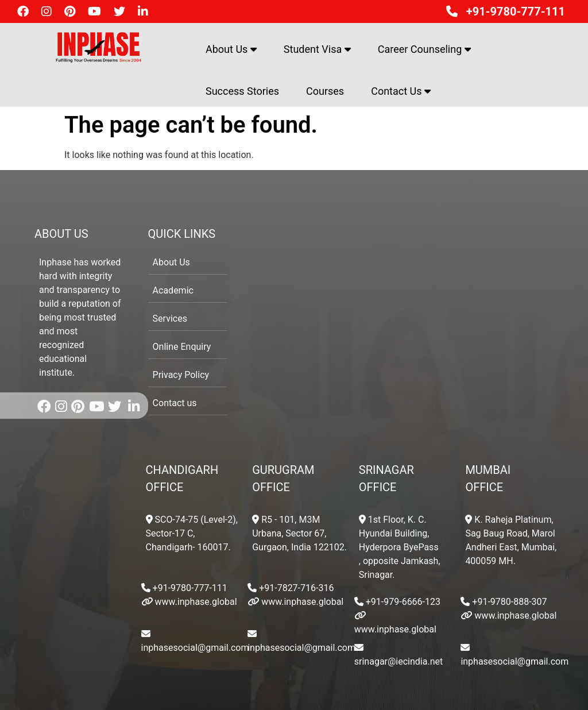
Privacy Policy (181, 375)
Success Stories (242, 91)
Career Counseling (424, 49)
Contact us (175, 403)
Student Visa (317, 49)
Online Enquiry (182, 347)
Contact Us (401, 91)
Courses (325, 91)
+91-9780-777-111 (503, 11)
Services (170, 319)
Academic (173, 290)
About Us (231, 49)
